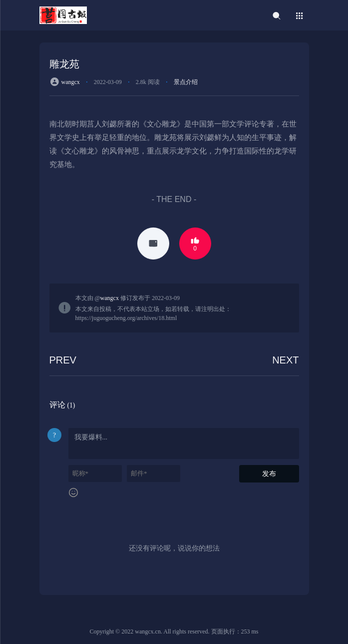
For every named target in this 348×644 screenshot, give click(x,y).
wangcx (71, 82)
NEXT (285, 360)
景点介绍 (186, 82)
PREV (63, 360)
